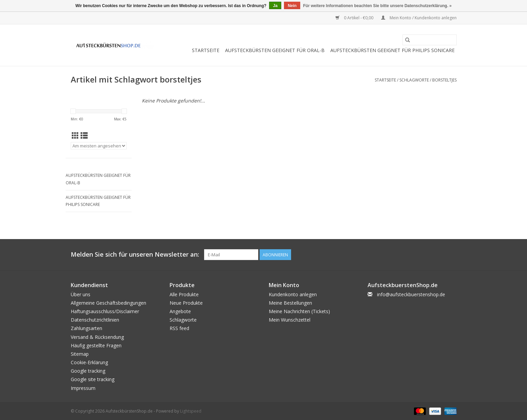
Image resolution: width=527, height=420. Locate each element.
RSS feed (179, 328)
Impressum (83, 388)
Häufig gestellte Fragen (96, 345)
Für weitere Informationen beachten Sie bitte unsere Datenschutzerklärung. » (378, 6)
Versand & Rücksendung (97, 337)
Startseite (206, 50)
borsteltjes (444, 80)
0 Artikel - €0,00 (355, 18)
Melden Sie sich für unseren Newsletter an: (135, 254)
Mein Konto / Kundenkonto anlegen (419, 18)
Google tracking (88, 371)
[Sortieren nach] (99, 146)
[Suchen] (430, 40)
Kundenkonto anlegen (293, 294)
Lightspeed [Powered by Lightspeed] (191, 411)
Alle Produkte (184, 294)
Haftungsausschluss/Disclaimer (105, 311)
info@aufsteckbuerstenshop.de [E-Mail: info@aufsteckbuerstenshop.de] (411, 294)
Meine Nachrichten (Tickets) (299, 311)
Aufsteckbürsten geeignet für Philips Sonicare (392, 50)
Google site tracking (93, 379)
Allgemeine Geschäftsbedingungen (108, 303)
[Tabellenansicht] (75, 136)
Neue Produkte (186, 303)
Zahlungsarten (86, 328)
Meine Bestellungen (290, 303)
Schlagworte (414, 80)
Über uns (81, 294)
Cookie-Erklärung (89, 362)
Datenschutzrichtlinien (95, 320)
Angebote (180, 311)
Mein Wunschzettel (290, 320)
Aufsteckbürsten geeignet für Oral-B (275, 50)
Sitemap (80, 354)
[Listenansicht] (84, 136)
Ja (275, 6)
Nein (292, 6)
